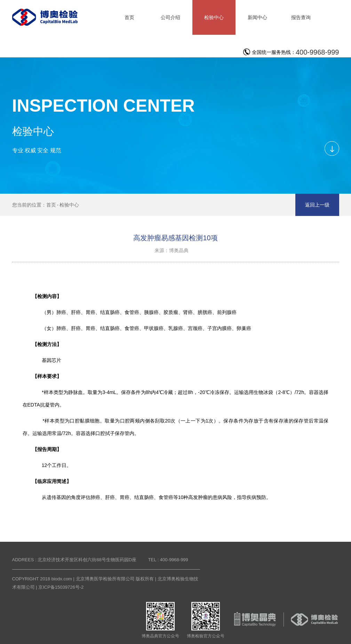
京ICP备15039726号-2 (61, 587)
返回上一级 (317, 205)
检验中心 (69, 205)
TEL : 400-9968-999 (168, 560)
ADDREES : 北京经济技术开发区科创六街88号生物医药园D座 (74, 560)
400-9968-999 (317, 52)
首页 (51, 205)
